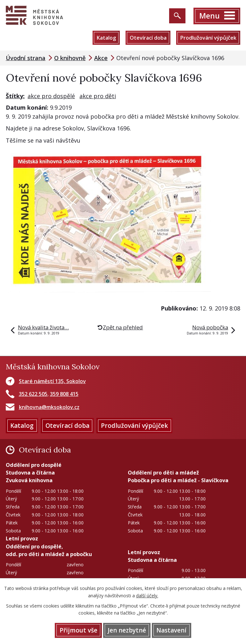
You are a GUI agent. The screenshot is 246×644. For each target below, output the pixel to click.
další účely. (147, 596)
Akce (101, 58)
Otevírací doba (148, 38)
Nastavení (171, 630)
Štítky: (15, 96)
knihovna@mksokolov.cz (49, 407)
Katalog (106, 38)
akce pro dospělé (51, 96)
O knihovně (70, 58)
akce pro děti (98, 96)
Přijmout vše (78, 630)
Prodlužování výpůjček (208, 38)
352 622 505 (33, 394)
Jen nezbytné (127, 630)
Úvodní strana (26, 58)
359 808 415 (64, 394)
